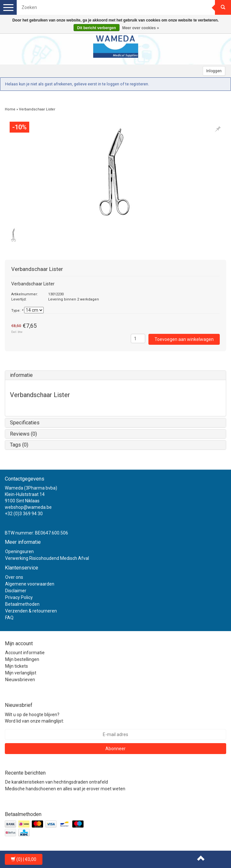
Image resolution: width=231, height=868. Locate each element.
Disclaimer (16, 591)
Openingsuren (19, 551)
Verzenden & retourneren (31, 611)
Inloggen (214, 71)
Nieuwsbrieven (20, 680)
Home (10, 109)
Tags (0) (19, 445)
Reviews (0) (23, 434)
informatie (21, 375)
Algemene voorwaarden (30, 584)
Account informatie (25, 653)
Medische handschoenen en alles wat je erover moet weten (65, 789)
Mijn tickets (17, 666)
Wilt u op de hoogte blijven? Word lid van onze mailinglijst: (34, 718)
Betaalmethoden (22, 604)
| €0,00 (24, 859)
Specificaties (25, 423)
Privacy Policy (19, 597)
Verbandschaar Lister (37, 109)
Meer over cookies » (141, 28)
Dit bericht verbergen (97, 28)
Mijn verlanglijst (21, 673)
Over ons (14, 577)
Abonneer (115, 749)
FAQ (9, 618)
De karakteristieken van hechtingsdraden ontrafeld (57, 782)
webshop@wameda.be (28, 507)
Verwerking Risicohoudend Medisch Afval (47, 558)
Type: (17, 311)
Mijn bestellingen (22, 659)
